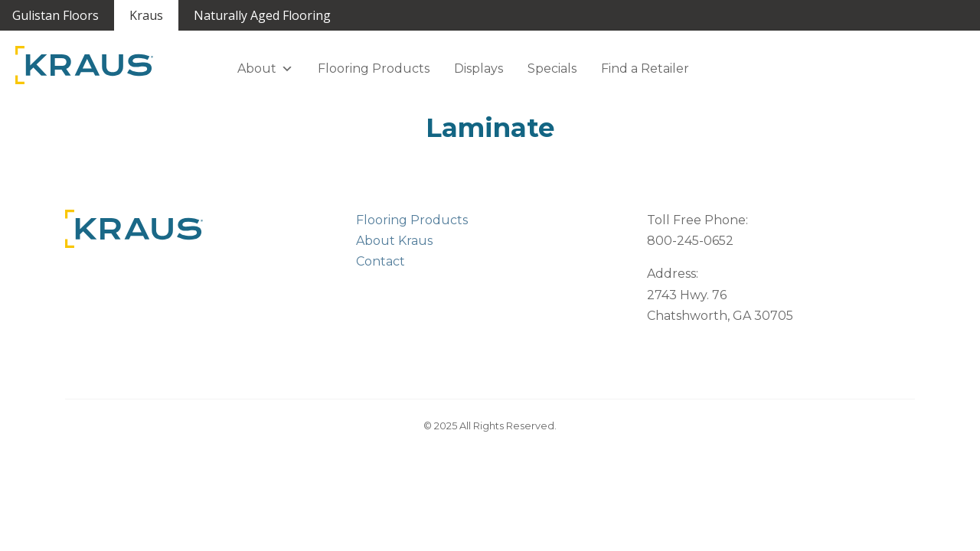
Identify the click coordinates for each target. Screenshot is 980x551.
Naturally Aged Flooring (262, 15)
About (265, 68)
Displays (479, 68)
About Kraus (394, 241)
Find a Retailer (645, 68)
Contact (381, 261)
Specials (552, 68)
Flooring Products (374, 68)
